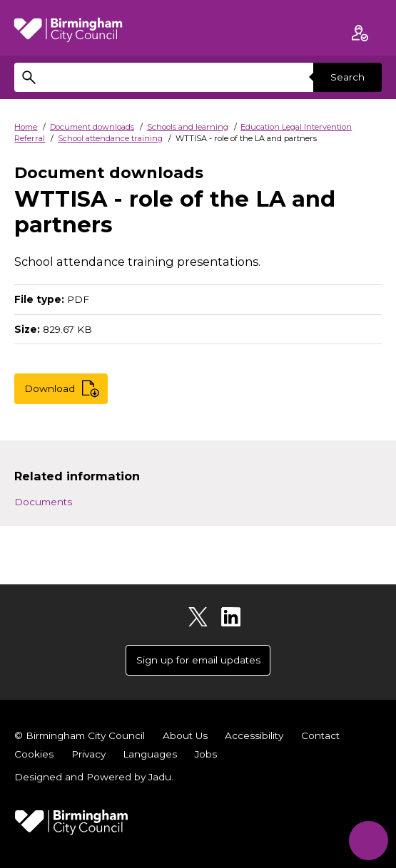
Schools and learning (188, 127)
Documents (43, 502)
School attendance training (110, 138)
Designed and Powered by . (94, 777)
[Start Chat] (369, 841)
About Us (185, 735)
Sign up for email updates (198, 660)
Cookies (34, 754)
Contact (320, 735)
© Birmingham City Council (80, 735)
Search (347, 77)
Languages (150, 754)
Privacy (88, 754)
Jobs (206, 754)
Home (26, 127)
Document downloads (92, 127)
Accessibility (254, 735)
